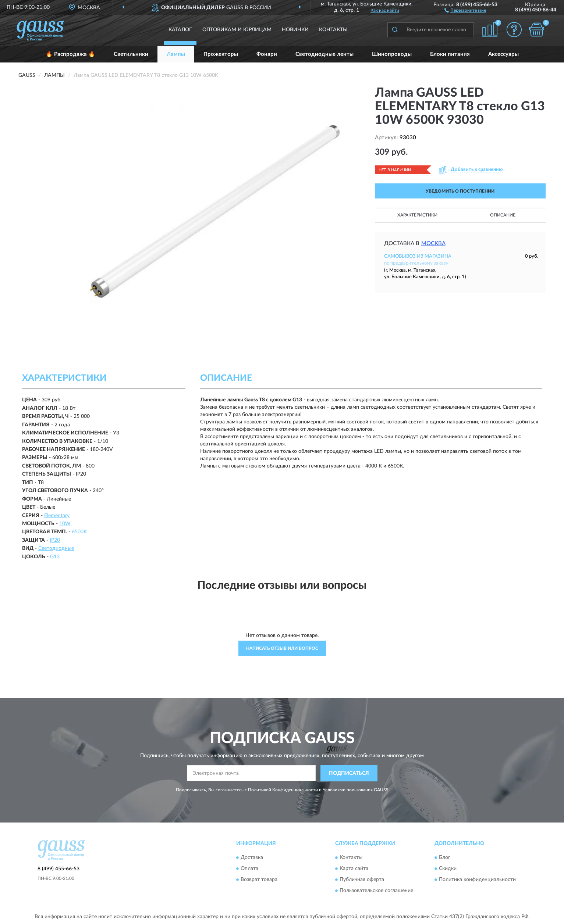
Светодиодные (56, 548)
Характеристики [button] (417, 215)
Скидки (448, 869)
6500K (79, 532)
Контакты (333, 30)
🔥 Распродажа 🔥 (70, 54)
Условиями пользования (348, 790)
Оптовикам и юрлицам (237, 30)
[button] (465, 10)
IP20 (55, 540)
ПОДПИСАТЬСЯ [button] (349, 773)
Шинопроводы (392, 54)
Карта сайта (354, 869)
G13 (55, 557)
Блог (445, 858)
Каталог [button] (180, 30)
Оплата (249, 869)
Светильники (131, 54)
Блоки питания (450, 54)
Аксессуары (503, 54)
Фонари (267, 54)
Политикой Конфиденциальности (283, 790)
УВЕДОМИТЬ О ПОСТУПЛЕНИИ (460, 191)
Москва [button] (433, 243)
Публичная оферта (362, 880)
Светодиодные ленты (324, 54)
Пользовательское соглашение (376, 891)
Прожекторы (221, 54)
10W (65, 524)
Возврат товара (259, 880)
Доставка (252, 858)
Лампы (176, 54)
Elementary (57, 516)
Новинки (295, 30)
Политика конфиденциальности (477, 880)
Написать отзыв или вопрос (282, 648)
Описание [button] (503, 215)
